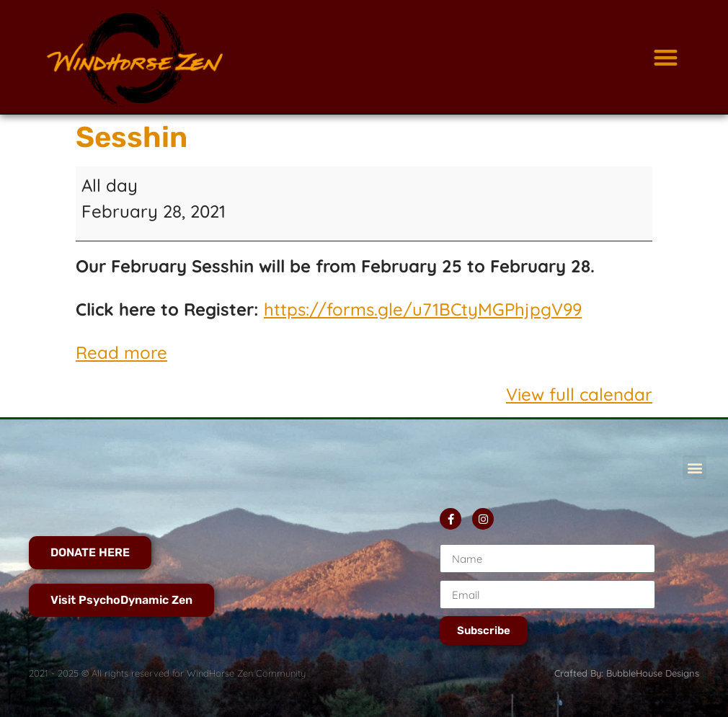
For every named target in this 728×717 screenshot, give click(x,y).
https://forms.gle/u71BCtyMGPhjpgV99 (423, 309)
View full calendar (579, 394)
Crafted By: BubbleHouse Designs (627, 673)
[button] (666, 57)
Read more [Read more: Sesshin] (121, 352)
